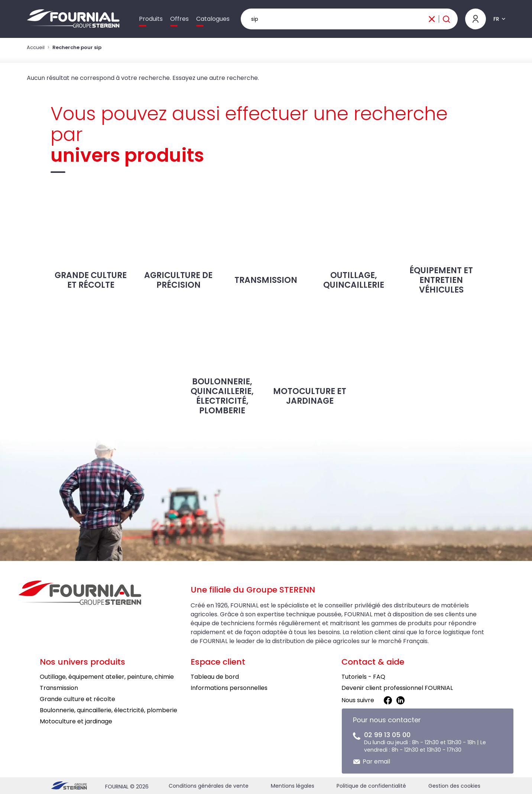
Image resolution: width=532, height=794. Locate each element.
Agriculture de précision (178, 239)
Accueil (36, 47)
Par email (376, 761)
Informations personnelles (229, 688)
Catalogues (213, 19)
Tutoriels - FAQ (363, 677)
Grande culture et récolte (91, 239)
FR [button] (496, 19)
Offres (179, 19)
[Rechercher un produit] (349, 19)
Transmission (266, 237)
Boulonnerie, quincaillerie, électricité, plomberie (222, 357)
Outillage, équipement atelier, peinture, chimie (107, 677)
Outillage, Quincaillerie (354, 239)
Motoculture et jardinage (310, 353)
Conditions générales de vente (209, 786)
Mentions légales (293, 786)
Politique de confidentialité (371, 786)
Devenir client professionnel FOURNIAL (397, 688)
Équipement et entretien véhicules (441, 241)
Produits (151, 19)
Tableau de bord (215, 677)
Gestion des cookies (454, 786)
